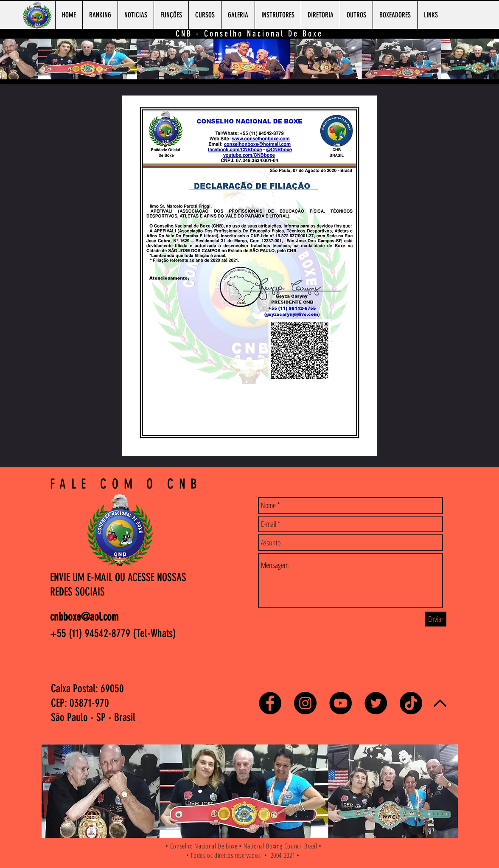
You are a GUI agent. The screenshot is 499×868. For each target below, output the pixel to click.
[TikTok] (411, 703)
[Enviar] (436, 619)
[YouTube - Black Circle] (341, 703)
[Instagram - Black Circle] (305, 703)
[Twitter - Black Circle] (376, 703)
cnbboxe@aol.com (84, 617)
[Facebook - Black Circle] (270, 703)
